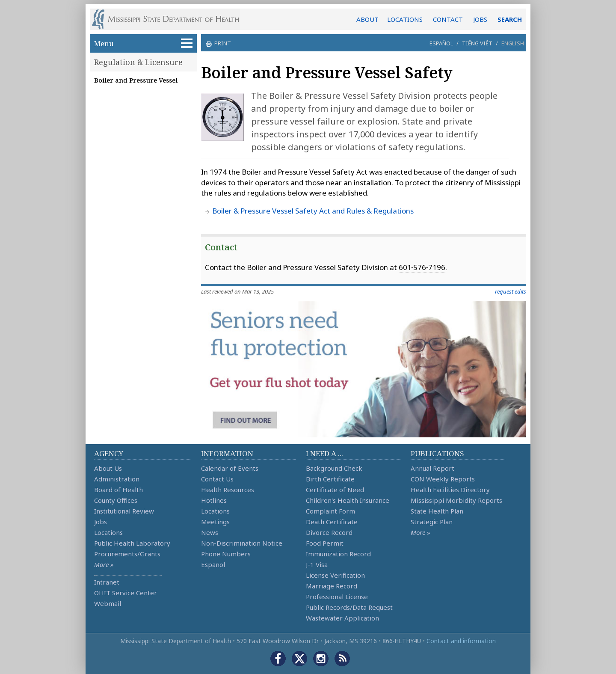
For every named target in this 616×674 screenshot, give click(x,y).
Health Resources (228, 490)
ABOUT (367, 19)
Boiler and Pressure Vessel (136, 80)
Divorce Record (329, 532)
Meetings (215, 522)
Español (441, 43)
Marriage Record (332, 586)
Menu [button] (143, 43)
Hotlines (214, 500)
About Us (108, 468)
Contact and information (461, 641)
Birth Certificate (330, 479)
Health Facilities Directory (450, 490)
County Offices (116, 500)
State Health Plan (437, 511)
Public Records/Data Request (349, 607)
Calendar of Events (230, 468)
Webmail (108, 603)
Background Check (334, 468)
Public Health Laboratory (132, 543)
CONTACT (448, 19)
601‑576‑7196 (422, 267)
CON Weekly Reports (443, 479)
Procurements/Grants (127, 554)
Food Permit (325, 543)
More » (104, 564)
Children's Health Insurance (348, 500)
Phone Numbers (226, 554)
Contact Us (217, 479)
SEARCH (510, 19)
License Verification (335, 575)
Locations (108, 532)
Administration (117, 479)
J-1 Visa (317, 564)
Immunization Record (338, 554)
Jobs (101, 522)
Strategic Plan (432, 522)
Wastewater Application (342, 618)
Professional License (337, 597)
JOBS (480, 19)
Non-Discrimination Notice (242, 543)
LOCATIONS (405, 19)
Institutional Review (124, 511)
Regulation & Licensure (138, 62)
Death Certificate (332, 522)
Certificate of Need (335, 490)
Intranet (107, 582)
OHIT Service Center (126, 593)
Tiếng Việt (477, 43)
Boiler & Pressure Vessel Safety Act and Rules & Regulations (313, 211)
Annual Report (432, 468)
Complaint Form (330, 511)
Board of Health (118, 490)
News (210, 532)
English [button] (513, 43)
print (222, 43)
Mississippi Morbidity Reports (456, 500)
